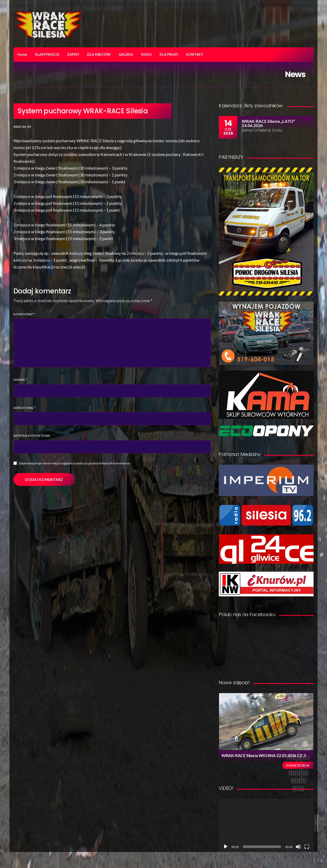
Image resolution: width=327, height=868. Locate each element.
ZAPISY (73, 54)
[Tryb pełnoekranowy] (307, 847)
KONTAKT (195, 54)
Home (22, 54)
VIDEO (146, 54)
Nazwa (20, 380)
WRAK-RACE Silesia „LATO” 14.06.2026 (268, 123)
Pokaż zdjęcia (298, 765)
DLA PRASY (169, 54)
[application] (266, 825)
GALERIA (126, 54)
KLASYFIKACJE (47, 54)
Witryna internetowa (32, 436)
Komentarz (24, 314)
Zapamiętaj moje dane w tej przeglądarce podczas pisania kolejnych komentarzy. (75, 463)
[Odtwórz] (226, 847)
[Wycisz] (298, 847)
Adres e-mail (24, 408)
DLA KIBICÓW (99, 54)
